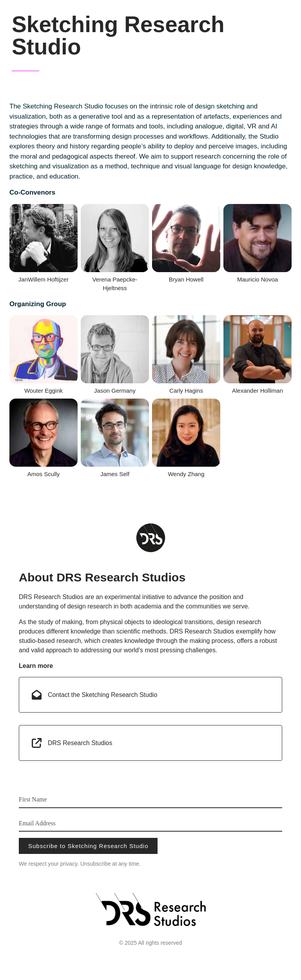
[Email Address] (150, 823)
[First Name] (150, 799)
